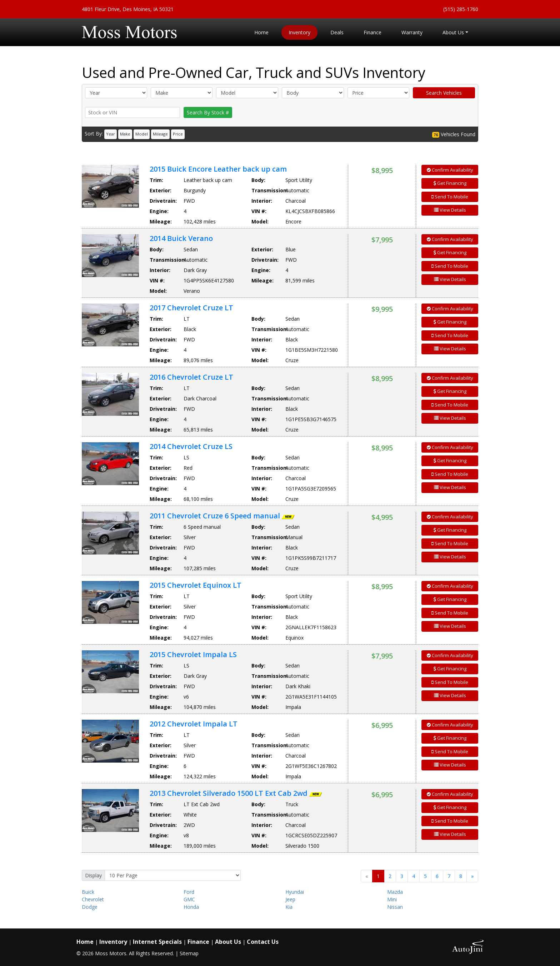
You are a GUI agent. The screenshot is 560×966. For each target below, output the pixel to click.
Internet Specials (157, 942)
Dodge (90, 907)
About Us (228, 942)
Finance (198, 942)
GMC (189, 899)
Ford (189, 892)
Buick (88, 892)
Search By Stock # (208, 112)
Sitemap (189, 953)
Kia (289, 907)
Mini (392, 899)
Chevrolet (93, 899)
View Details (450, 210)
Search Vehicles (444, 93)
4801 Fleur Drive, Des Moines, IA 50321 (128, 9)
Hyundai (295, 892)
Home (85, 942)
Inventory (113, 942)
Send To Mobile (450, 197)
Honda (191, 907)
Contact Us (263, 942)
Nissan (395, 907)
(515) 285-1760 (461, 9)
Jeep (290, 899)
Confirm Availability (450, 170)
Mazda (395, 892)
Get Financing (450, 183)
